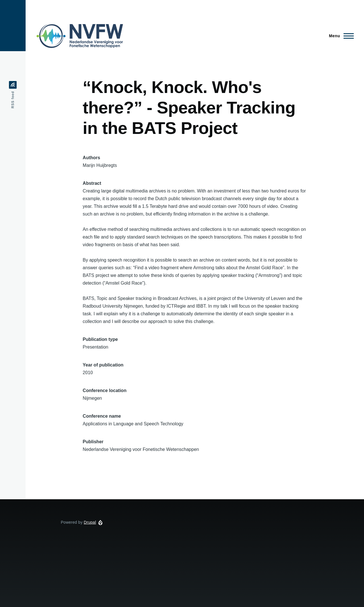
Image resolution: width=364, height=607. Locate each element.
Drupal (90, 522)
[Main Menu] (340, 36)
